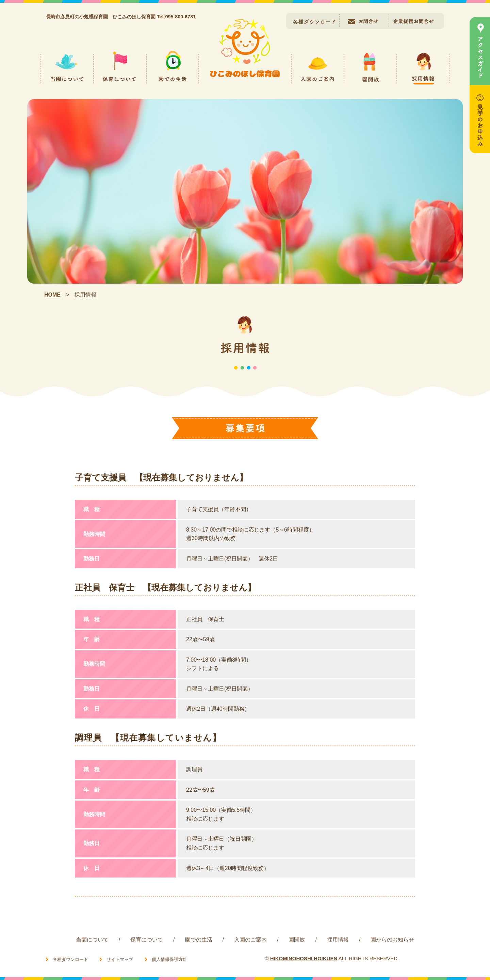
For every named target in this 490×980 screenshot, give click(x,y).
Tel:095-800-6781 (176, 17)
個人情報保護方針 (169, 959)
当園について (92, 940)
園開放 (297, 940)
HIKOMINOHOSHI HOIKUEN (304, 958)
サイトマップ (120, 959)
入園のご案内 (250, 940)
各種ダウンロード (70, 959)
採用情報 (338, 940)
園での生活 (199, 940)
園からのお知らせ (392, 940)
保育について (147, 940)
